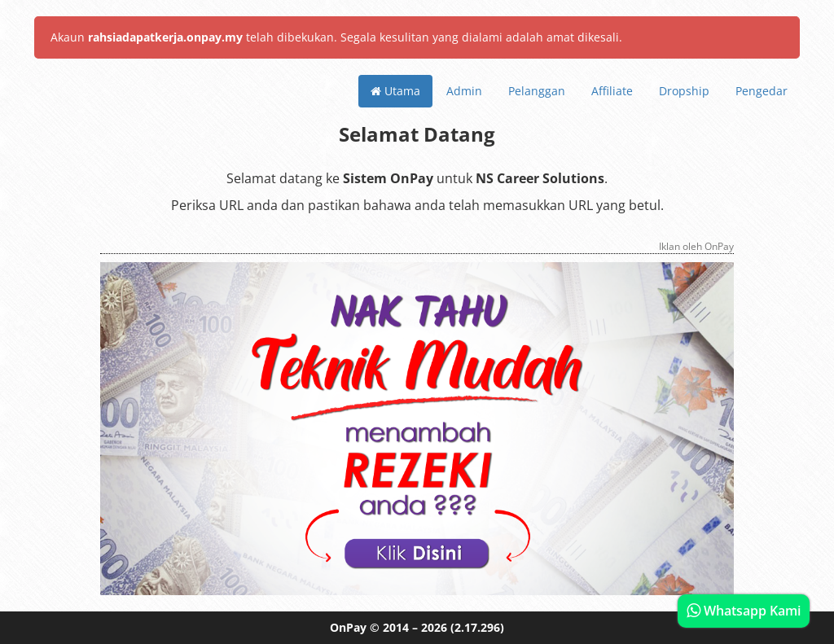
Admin (464, 91)
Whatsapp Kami (744, 611)
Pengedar (762, 91)
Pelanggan (537, 91)
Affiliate (612, 91)
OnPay (348, 627)
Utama (395, 91)
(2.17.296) (477, 627)
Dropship (684, 91)
